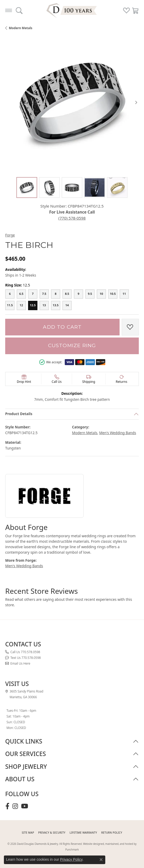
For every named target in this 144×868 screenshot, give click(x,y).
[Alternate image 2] (49, 188)
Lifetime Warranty (83, 833)
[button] (19, 10)
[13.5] (56, 305)
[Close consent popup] (101, 860)
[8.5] (67, 294)
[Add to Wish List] (130, 327)
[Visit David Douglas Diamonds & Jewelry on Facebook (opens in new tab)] (7, 806)
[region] (72, 102)
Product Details (19, 414)
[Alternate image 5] (117, 188)
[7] (33, 294)
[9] (78, 294)
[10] (101, 294)
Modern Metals (21, 28)
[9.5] (90, 294)
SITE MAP (28, 833)
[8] (56, 294)
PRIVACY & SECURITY (52, 833)
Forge (10, 235)
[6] (10, 294)
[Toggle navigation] (9, 10)
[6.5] (21, 294)
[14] (67, 305)
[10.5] (113, 294)
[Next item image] (136, 102)
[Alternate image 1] (27, 188)
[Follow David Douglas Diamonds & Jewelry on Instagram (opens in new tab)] (15, 806)
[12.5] (33, 305)
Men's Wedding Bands (117, 433)
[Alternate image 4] (95, 188)
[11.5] (10, 305)
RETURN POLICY (112, 833)
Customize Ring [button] (72, 345)
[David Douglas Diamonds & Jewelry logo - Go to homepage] (72, 10)
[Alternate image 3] (72, 188)
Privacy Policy (71, 859)
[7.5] (44, 294)
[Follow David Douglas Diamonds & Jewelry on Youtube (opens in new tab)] (25, 806)
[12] (21, 305)
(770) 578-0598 (72, 218)
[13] (44, 305)
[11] (124, 294)
